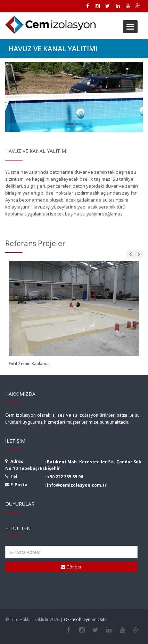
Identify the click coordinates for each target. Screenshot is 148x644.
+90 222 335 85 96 (65, 477)
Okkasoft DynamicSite (85, 619)
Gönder (71, 567)
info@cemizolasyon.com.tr (77, 485)
